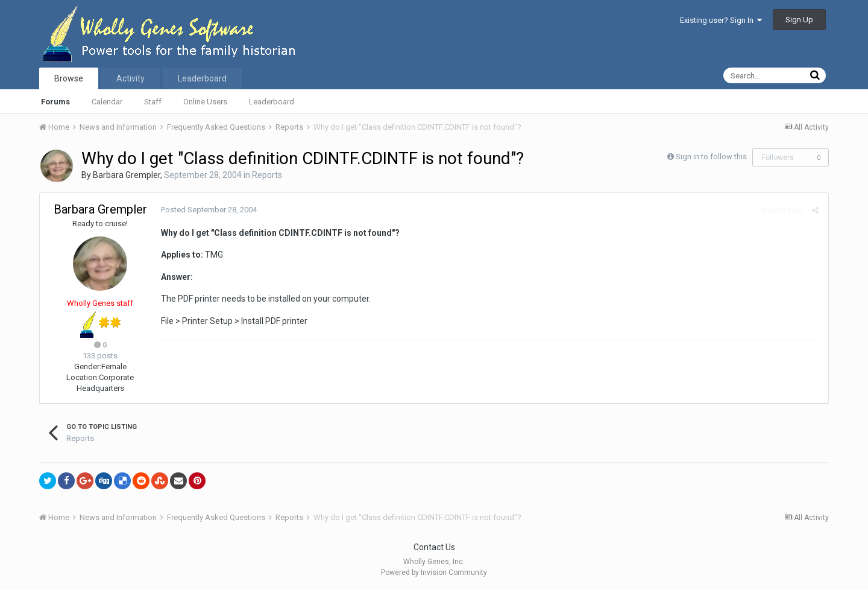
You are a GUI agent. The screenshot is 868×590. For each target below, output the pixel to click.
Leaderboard (272, 102)
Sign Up (799, 20)
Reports (267, 175)
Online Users (205, 102)
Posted (208, 210)
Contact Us (434, 547)
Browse (69, 78)
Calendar (107, 102)
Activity (131, 78)
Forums (55, 102)
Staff (153, 102)
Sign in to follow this (711, 157)
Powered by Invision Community (434, 573)
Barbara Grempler (127, 175)
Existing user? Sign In (721, 20)
